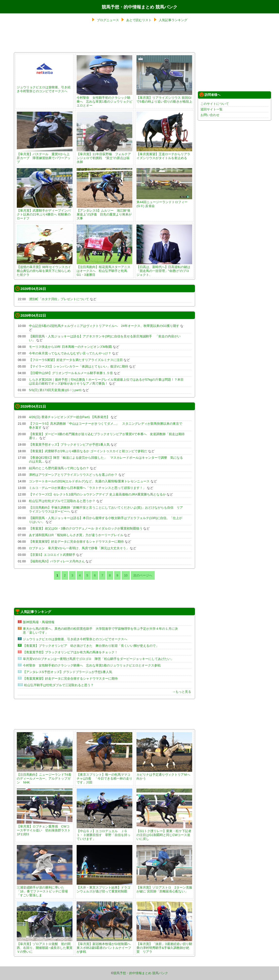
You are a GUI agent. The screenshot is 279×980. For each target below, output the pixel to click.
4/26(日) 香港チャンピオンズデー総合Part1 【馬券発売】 (69, 417)
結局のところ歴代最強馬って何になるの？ (59, 468)
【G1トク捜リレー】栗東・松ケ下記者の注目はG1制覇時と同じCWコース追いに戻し (164, 833)
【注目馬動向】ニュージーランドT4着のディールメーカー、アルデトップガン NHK (45, 777)
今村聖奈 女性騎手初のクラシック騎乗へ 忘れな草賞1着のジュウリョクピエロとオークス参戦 (92, 665)
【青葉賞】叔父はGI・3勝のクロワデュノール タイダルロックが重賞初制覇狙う (86, 528)
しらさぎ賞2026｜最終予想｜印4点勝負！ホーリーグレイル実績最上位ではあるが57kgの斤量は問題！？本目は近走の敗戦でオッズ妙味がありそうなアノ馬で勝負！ (106, 382)
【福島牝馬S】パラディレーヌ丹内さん (57, 561)
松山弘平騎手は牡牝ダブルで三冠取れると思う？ (59, 685)
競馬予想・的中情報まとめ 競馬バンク (139, 7)
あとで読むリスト (139, 20)
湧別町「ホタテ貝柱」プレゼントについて (59, 299)
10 (126, 575)
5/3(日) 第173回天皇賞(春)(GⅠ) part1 (55, 390)
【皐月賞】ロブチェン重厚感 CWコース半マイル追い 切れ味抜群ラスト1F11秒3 (45, 828)
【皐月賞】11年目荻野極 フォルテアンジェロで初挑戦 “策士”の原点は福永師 (104, 156)
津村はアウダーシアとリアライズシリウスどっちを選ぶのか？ (73, 475)
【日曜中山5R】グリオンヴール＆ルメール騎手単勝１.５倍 (71, 373)
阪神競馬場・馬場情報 (39, 622)
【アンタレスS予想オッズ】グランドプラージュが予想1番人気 (67, 672)
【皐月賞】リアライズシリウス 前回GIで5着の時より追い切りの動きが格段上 (164, 98)
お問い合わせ (210, 115)
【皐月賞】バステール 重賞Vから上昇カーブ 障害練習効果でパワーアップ (45, 156)
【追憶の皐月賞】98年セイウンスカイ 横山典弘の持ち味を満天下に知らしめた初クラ (45, 269)
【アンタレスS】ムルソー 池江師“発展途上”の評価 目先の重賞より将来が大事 (104, 212)
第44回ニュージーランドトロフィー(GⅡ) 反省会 (164, 202)
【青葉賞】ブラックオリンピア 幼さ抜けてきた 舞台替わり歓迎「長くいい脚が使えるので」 (91, 646)
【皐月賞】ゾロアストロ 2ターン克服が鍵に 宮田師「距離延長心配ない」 (164, 887)
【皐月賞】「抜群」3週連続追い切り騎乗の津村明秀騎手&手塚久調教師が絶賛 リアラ (164, 946)
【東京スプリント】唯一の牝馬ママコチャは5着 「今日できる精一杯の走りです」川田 (104, 777)
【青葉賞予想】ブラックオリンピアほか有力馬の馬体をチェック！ (70, 652)
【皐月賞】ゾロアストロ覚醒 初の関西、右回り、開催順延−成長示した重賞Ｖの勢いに (45, 946)
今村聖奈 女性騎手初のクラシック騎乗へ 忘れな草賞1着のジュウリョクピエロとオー (104, 100)
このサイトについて (215, 104)
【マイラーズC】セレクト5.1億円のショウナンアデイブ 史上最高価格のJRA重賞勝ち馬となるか (97, 494)
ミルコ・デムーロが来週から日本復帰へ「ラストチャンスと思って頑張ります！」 (87, 488)
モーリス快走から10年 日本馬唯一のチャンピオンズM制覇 (70, 347)
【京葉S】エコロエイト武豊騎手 (52, 555)
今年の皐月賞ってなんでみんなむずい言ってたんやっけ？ (70, 353)
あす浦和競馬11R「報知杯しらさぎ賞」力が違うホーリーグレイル (76, 535)
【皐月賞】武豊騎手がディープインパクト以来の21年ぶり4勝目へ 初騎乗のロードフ (45, 212)
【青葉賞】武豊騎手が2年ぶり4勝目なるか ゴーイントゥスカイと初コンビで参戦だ (88, 451)
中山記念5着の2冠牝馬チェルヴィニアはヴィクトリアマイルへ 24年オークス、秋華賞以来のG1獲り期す (104, 326)
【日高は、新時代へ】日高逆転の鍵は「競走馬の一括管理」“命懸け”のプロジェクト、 (164, 269)
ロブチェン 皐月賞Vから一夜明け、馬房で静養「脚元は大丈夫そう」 (79, 548)
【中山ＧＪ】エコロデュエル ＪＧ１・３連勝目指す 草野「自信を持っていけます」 (104, 833)
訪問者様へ (210, 95)
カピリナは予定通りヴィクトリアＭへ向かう (164, 775)
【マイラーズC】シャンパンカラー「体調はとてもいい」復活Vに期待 (79, 366)
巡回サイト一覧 (211, 109)
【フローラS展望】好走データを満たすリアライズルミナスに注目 (76, 360)
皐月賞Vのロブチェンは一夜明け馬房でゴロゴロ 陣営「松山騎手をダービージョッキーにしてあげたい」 (98, 659)
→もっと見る (182, 692)
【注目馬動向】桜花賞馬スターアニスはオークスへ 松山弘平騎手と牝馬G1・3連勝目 (104, 269)
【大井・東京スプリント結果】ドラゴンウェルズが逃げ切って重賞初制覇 (104, 887)
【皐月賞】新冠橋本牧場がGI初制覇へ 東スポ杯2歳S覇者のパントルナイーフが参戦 (104, 946)
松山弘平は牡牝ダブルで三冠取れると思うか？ (62, 501)
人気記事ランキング (173, 20)
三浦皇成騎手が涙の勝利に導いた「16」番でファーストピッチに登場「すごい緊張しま (45, 889)
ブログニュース (108, 20)
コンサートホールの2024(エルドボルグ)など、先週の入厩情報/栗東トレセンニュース (89, 481)
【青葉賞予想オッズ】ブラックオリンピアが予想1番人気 (69, 445)
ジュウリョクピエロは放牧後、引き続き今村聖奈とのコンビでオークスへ (45, 87)
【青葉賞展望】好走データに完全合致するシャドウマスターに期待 (76, 542)
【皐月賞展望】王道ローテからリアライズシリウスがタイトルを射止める (164, 154)
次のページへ (143, 575)
